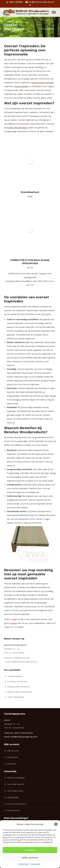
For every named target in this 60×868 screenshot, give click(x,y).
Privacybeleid (35, 864)
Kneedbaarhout (30, 192)
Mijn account (13, 751)
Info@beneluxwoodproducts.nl (24, 737)
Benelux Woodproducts (17, 128)
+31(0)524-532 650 (21, 658)
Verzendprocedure (15, 791)
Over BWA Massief (15, 784)
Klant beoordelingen (16, 778)
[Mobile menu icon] (54, 12)
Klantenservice (14, 810)
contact (14, 623)
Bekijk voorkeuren (30, 858)
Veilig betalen (13, 797)
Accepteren (30, 850)
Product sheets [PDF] (17, 804)
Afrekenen (12, 764)
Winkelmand (13, 757)
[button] (56, 824)
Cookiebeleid (23, 864)
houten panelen (21, 86)
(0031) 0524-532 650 (24, 733)
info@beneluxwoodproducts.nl (40, 2)
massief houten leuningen (42, 83)
